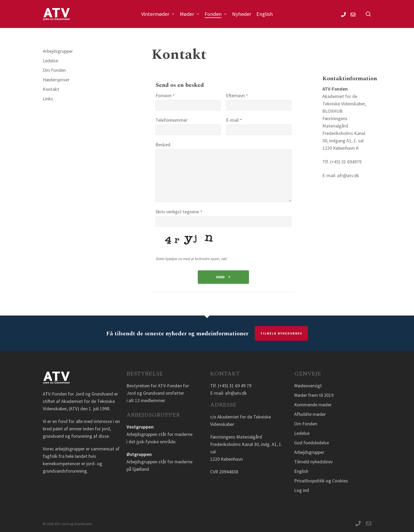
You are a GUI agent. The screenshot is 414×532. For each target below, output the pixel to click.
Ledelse (50, 61)
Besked (163, 145)
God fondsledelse (312, 443)
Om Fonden (54, 70)
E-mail (234, 120)
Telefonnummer (171, 120)
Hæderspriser (56, 80)
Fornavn (165, 95)
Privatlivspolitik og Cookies (321, 481)
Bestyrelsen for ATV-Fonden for (158, 386)
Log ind (302, 490)
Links (48, 99)
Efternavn (237, 95)
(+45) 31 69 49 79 (235, 386)
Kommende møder (313, 405)
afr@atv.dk (236, 393)
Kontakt (51, 89)
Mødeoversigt (308, 386)
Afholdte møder (310, 414)
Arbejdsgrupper (58, 51)
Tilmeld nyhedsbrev (281, 333)
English (301, 471)
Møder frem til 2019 (314, 395)
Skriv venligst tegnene (179, 212)
